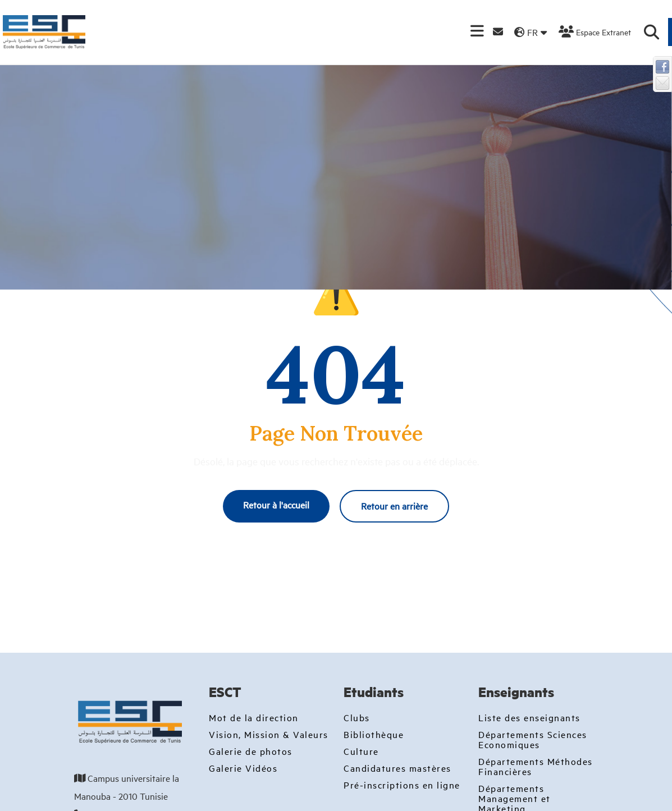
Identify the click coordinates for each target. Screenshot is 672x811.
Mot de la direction (254, 717)
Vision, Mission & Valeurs (269, 734)
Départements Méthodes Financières (536, 766)
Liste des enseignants (529, 717)
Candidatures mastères (397, 768)
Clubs (357, 717)
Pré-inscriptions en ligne (402, 785)
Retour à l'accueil (276, 505)
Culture (361, 751)
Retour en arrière (394, 506)
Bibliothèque (374, 734)
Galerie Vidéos (243, 768)
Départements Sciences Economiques (533, 739)
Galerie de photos (251, 751)
